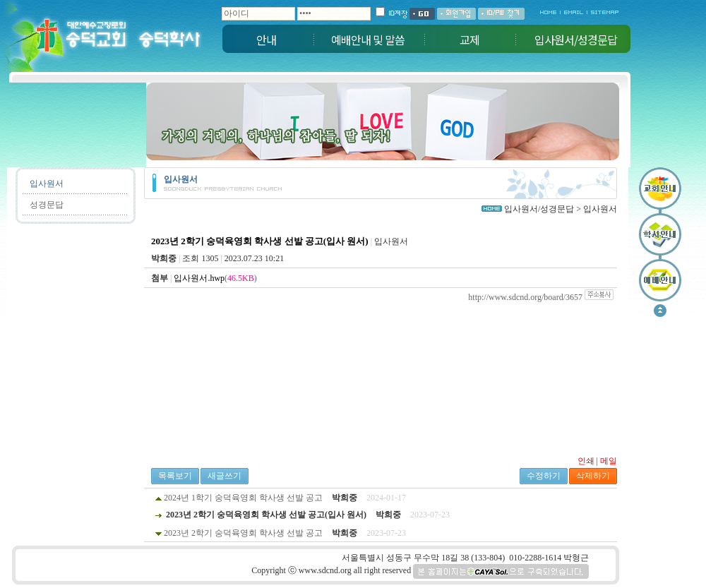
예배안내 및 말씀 (368, 40)
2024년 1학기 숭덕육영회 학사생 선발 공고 (243, 498)
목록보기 (175, 476)
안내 (266, 40)
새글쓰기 (225, 476)
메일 (609, 461)
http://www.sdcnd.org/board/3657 (525, 297)
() (215, 278)
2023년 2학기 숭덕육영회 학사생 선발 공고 (243, 533)
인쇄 (586, 461)
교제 (469, 40)
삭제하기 (593, 476)
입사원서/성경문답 (576, 40)
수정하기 (544, 476)
